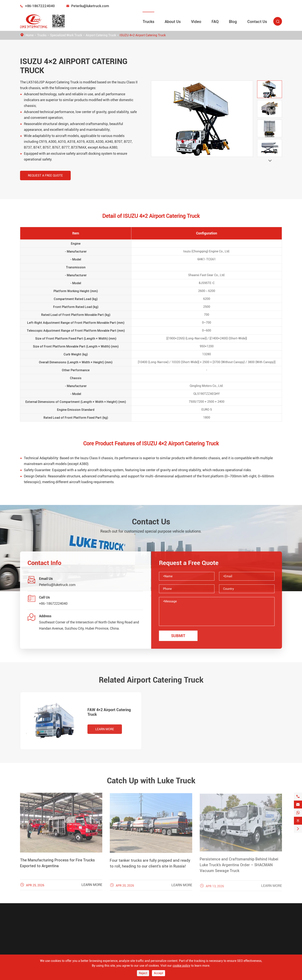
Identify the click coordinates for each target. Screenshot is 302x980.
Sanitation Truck (33, 940)
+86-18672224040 (40, 6)
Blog (233, 22)
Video (196, 22)
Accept (159, 973)
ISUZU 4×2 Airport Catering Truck (143, 35)
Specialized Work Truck (66, 35)
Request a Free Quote (45, 175)
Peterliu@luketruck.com (90, 6)
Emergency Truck (33, 933)
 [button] (270, 161)
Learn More (105, 732)
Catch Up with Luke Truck (151, 778)
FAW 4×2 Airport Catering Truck (109, 715)
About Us (173, 22)
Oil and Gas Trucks (34, 953)
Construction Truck (34, 947)
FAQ (215, 22)
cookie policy (181, 966)
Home (29, 35)
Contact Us (257, 22)
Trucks (148, 22)
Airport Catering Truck (101, 35)
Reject (143, 973)
